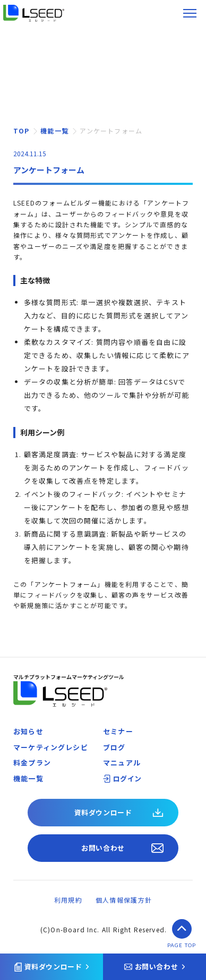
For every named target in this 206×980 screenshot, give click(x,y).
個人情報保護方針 (124, 900)
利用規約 (68, 900)
